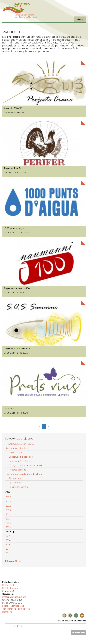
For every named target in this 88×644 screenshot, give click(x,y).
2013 (8, 553)
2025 (8, 502)
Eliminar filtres (13, 561)
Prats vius (9, 409)
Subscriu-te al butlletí (72, 621)
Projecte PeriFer (13, 168)
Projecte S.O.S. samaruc (17, 348)
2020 (8, 523)
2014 (8, 549)
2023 (8, 510)
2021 (8, 519)
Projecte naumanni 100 (17, 288)
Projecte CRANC (13, 108)
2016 (8, 540)
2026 (8, 497)
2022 (8, 514)
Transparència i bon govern (16, 609)
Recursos (7, 612)
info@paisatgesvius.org (14, 597)
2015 (8, 545)
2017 (8, 536)
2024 (8, 506)
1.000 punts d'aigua (14, 228)
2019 (8, 527)
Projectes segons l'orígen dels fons (24, 474)
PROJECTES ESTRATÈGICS (20, 444)
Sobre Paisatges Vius (13, 606)
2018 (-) (10, 532)
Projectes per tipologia (17, 448)
